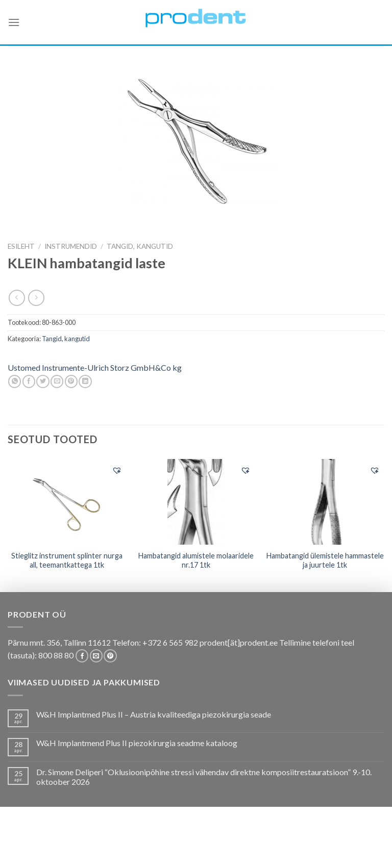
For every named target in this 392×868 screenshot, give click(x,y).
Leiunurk (197, 850)
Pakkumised (62, 843)
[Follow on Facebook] (82, 656)
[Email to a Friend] (57, 381)
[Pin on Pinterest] (71, 381)
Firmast (314, 843)
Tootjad (279, 843)
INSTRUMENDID (71, 246)
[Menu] (14, 22)
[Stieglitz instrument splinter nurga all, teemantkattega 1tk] (67, 502)
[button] (117, 470)
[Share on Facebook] (29, 381)
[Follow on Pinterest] (110, 656)
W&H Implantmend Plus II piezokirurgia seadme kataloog (137, 743)
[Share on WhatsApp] (15, 381)
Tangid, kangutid (140, 246)
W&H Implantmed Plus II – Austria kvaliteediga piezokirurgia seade (154, 714)
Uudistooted (358, 843)
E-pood (22, 843)
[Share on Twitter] (43, 381)
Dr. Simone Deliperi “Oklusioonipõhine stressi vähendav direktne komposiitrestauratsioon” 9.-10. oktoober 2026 (204, 777)
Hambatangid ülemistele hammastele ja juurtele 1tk (325, 560)
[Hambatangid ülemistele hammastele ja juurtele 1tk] (325, 502)
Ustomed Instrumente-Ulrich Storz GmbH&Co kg (95, 367)
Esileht (21, 246)
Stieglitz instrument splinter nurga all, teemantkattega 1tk (67, 560)
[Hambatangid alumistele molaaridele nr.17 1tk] (196, 502)
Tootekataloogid (226, 843)
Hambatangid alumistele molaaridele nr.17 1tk (196, 560)
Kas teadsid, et (115, 843)
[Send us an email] (96, 656)
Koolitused (168, 843)
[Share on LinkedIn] (85, 381)
